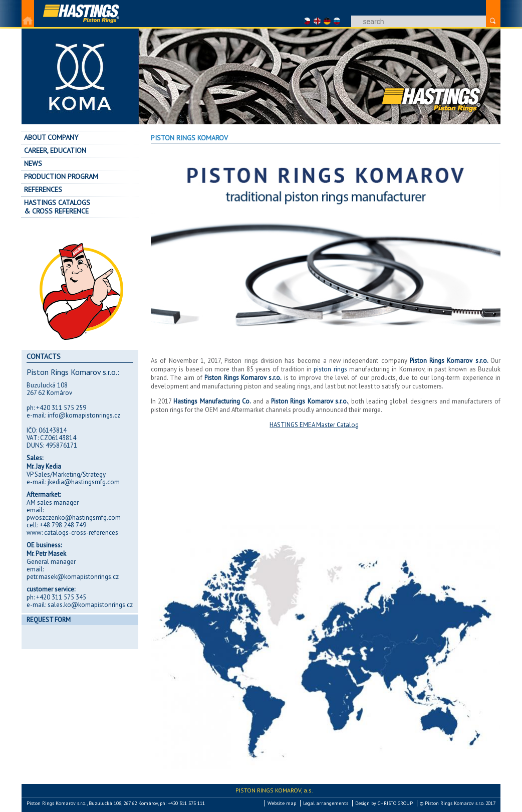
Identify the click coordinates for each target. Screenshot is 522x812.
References (43, 189)
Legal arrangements (326, 803)
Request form (49, 620)
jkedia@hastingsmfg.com (84, 482)
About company (51, 137)
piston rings (330, 369)
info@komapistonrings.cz (84, 415)
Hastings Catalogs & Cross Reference (57, 207)
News (33, 163)
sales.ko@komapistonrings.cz (90, 605)
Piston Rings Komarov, (274, 790)
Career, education (55, 150)
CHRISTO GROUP (395, 803)
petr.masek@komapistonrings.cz (73, 577)
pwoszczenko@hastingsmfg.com (74, 518)
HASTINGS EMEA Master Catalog (314, 425)
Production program (61, 176)
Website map (282, 803)
